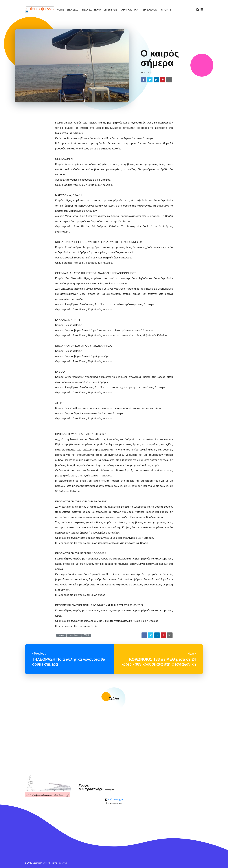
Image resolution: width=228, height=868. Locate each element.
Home (60, 10)
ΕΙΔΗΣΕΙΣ (72, 10)
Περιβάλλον (74, 635)
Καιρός (61, 635)
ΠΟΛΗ (98, 10)
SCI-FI (86, 635)
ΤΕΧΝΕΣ (87, 10)
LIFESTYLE (110, 10)
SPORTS (166, 10)
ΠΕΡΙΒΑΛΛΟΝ (149, 10)
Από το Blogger (114, 800)
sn (142, 72)
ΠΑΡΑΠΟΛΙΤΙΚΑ (129, 10)
